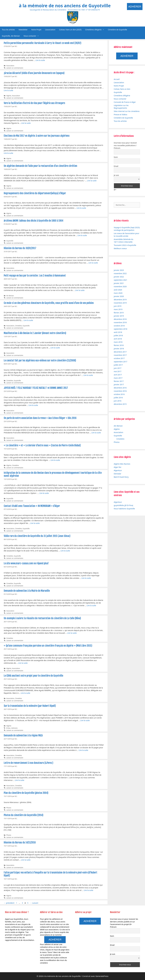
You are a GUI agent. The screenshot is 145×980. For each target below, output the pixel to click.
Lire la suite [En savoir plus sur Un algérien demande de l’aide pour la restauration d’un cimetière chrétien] (92, 181)
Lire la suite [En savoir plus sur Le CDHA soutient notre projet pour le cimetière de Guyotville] (26, 693)
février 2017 (119, 381)
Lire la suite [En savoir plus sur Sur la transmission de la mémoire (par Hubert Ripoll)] (85, 720)
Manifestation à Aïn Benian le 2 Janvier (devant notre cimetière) (35, 333)
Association (10, 66)
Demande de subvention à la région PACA (23, 735)
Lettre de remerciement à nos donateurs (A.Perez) (29, 763)
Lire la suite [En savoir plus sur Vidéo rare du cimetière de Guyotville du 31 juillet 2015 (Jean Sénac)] (65, 551)
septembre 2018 (120, 329)
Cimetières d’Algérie (96, 30)
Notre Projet (36, 30)
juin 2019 (118, 306)
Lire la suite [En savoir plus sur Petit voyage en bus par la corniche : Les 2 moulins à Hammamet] (80, 290)
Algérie (9, 96)
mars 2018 (118, 342)
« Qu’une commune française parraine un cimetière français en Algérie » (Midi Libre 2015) (48, 646)
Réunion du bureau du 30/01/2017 (20, 248)
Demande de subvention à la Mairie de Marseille (27, 591)
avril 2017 (118, 375)
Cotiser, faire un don (122, 89)
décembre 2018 (120, 319)
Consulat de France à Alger (125, 102)
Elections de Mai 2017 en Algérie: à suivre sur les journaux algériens (37, 136)
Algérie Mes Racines (122, 464)
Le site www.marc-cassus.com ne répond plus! (26, 563)
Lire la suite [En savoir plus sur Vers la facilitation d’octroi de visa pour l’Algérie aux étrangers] (26, 123)
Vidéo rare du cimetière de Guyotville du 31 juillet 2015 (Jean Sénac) (37, 536)
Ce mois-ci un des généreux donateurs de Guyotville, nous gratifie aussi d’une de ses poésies (49, 303)
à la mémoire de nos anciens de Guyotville (65, 6)
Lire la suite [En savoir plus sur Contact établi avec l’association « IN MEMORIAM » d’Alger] (35, 523)
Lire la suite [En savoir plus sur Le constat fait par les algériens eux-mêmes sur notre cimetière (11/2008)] (88, 375)
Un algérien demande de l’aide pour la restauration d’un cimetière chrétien (40, 166)
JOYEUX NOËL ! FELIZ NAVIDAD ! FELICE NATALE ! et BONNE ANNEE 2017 (36, 388)
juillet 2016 (118, 398)
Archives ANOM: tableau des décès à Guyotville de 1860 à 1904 (34, 221)
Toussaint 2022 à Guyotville (125, 245)
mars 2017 (118, 378)
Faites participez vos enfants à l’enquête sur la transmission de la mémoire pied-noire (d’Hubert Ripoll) (51, 874)
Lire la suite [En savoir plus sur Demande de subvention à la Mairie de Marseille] (91, 605)
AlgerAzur (118, 470)
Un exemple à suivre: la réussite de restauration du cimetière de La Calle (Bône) (42, 618)
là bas (8, 728)
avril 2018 (118, 339)
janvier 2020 (119, 296)
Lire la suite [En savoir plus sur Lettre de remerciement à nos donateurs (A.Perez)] (19, 780)
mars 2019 (118, 309)
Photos (9, 808)
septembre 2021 (120, 280)
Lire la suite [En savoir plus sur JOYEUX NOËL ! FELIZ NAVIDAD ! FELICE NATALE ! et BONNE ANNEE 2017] (33, 405)
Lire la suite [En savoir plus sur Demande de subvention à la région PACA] (83, 750)
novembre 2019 (120, 303)
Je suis (116, 175)
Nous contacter (32, 36)
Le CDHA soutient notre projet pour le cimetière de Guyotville (33, 676)
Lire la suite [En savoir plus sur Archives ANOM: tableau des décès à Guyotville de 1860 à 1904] (82, 235)
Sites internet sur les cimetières (127, 111)
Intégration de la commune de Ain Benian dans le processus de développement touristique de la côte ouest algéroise (53, 474)
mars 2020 (118, 293)
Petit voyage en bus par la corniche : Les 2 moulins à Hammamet (35, 276)
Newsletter (23, 30)
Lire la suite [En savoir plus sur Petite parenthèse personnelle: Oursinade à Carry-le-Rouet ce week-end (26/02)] (40, 60)
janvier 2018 (119, 349)
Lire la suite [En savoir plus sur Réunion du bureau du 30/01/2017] (93, 263)
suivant (34, 903)
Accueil (117, 79)
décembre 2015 (120, 404)
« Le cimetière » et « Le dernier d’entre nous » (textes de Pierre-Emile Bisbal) (42, 445)
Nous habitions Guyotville (124, 509)
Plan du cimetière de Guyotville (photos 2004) (26, 793)
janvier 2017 (119, 384)
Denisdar (117, 474)
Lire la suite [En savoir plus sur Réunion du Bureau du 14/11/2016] (26, 860)
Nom (116, 157)
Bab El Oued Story (121, 477)
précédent (9, 903)
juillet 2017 (118, 365)
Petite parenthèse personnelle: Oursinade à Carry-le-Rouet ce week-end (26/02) (43, 43)
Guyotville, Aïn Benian (11, 36)
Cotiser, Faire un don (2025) (70, 30)
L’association (50, 30)
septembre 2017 (120, 362)
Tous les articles (8, 30)
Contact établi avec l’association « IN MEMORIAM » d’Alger (32, 506)
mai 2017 (118, 371)
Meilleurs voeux (120, 248)
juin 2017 (118, 368)
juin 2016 (118, 401)
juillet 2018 (118, 335)
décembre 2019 (120, 300)
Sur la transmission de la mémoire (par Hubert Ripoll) (30, 706)
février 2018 (119, 345)
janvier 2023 (119, 270)
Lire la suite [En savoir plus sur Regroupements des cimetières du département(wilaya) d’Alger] (81, 208)
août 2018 (118, 332)
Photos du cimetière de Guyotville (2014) (24, 815)
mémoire (14, 728)
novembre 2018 (120, 322)
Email (116, 166)
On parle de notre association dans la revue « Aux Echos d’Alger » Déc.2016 (40, 418)
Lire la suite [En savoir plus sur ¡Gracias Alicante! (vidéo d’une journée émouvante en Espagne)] (8, 90)
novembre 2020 (120, 286)
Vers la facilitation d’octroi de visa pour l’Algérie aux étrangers (34, 103)
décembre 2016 (120, 388)
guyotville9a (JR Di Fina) (123, 505)
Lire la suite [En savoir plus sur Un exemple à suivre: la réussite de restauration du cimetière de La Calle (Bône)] (72, 633)
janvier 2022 (119, 277)
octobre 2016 (119, 394)
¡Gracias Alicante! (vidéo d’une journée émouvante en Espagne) (34, 73)
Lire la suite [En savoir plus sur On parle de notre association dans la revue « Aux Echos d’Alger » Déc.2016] (96, 433)
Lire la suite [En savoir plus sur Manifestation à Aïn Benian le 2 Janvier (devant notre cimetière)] (55, 348)
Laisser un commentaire (15, 68)
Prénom (117, 148)
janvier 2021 (119, 283)
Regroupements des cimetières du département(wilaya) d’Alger (35, 193)
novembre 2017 (120, 355)
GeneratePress (102, 976)
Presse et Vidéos (120, 115)
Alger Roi (117, 467)
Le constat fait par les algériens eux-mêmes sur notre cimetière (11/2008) (40, 360)
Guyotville (10, 241)
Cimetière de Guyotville (117, 30)
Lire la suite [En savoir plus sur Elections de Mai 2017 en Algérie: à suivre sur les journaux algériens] (8, 153)
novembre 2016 (120, 391)
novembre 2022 (120, 273)
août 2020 (118, 290)
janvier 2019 (119, 316)
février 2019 (119, 313)
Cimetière (18, 326)
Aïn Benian (10, 296)
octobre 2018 (119, 326)
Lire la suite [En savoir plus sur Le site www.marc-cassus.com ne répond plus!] (86, 578)
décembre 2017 (120, 352)
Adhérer (135, 6)
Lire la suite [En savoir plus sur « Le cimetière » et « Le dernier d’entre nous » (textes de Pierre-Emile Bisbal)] (55, 460)
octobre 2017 (119, 358)
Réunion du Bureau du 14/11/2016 (20, 843)
